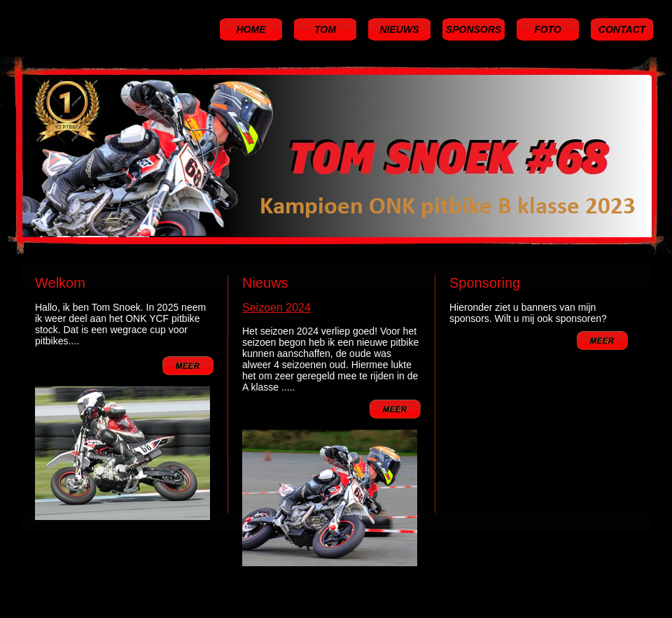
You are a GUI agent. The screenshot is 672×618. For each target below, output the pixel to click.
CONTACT (622, 29)
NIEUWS (400, 29)
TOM (325, 29)
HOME (251, 29)
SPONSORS (474, 29)
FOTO (548, 29)
